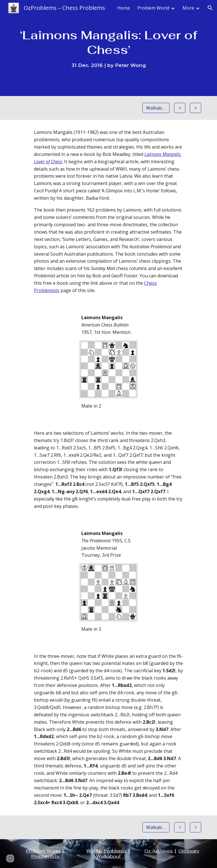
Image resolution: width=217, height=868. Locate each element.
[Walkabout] (156, 108)
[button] (210, 8)
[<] (180, 108)
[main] (108, 48)
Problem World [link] (153, 8)
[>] (195, 108)
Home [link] (124, 8)
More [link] (188, 8)
